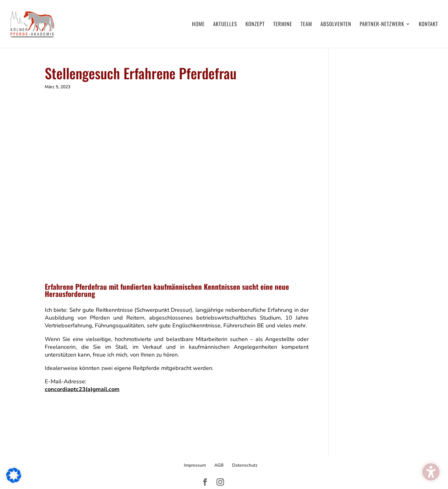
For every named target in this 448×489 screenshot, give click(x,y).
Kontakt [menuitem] (428, 25)
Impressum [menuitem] (195, 465)
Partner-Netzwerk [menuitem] (382, 25)
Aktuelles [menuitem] (225, 25)
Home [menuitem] (198, 25)
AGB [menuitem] (219, 465)
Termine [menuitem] (283, 25)
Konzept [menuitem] (255, 25)
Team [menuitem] (306, 25)
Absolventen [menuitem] (336, 25)
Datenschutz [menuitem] (245, 465)
